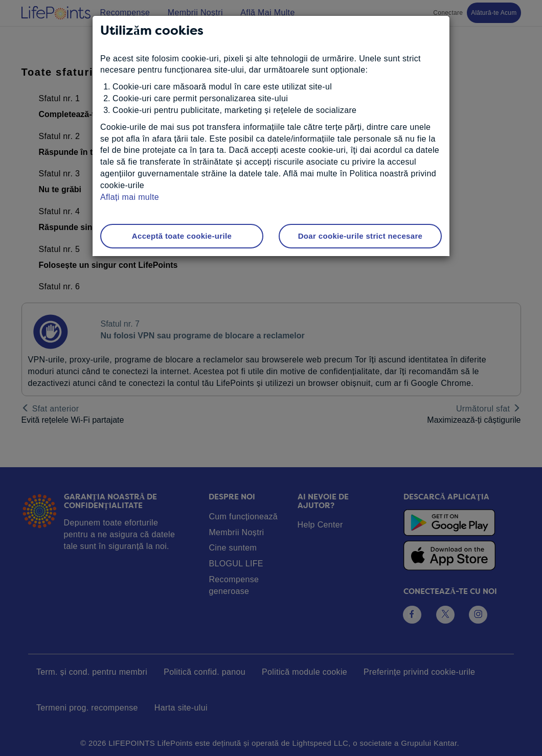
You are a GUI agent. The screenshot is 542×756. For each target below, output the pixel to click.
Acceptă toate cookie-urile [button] (182, 236)
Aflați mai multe (130, 197)
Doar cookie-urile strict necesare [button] (360, 236)
